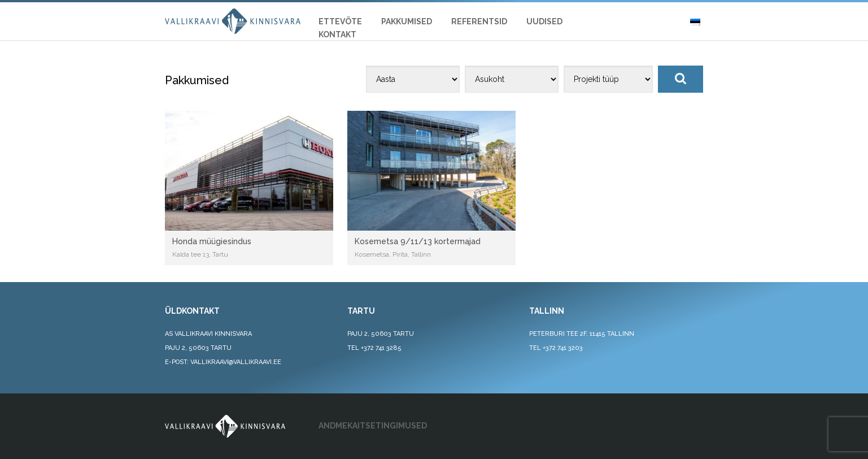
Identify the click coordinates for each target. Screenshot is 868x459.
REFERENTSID (479, 21)
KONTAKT (337, 34)
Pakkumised (407, 21)
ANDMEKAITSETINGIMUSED (373, 426)
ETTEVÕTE (340, 21)
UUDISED (544, 21)
